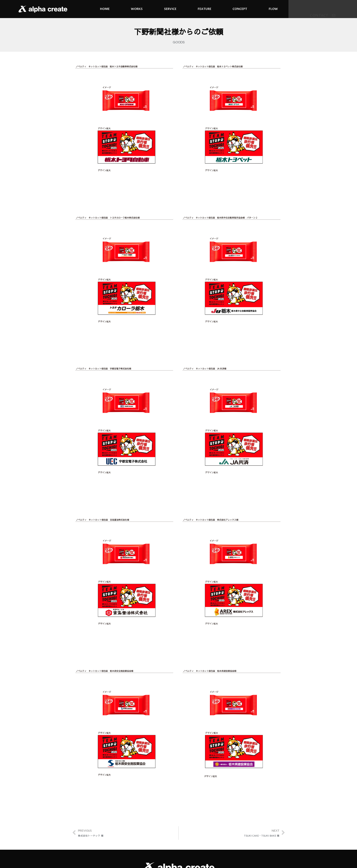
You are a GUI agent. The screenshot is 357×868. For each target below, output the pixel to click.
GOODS (179, 42)
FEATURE (204, 9)
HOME (105, 9)
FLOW (273, 9)
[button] (323, 12)
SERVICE (170, 9)
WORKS (137, 9)
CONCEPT (240, 9)
